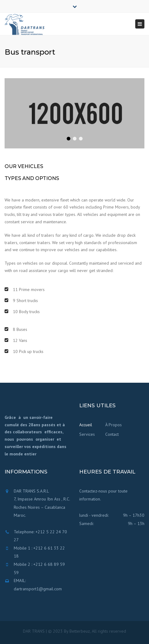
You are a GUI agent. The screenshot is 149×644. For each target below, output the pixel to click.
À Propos (114, 425)
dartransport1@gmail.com (38, 589)
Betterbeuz (80, 631)
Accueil (86, 425)
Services (87, 434)
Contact (112, 434)
